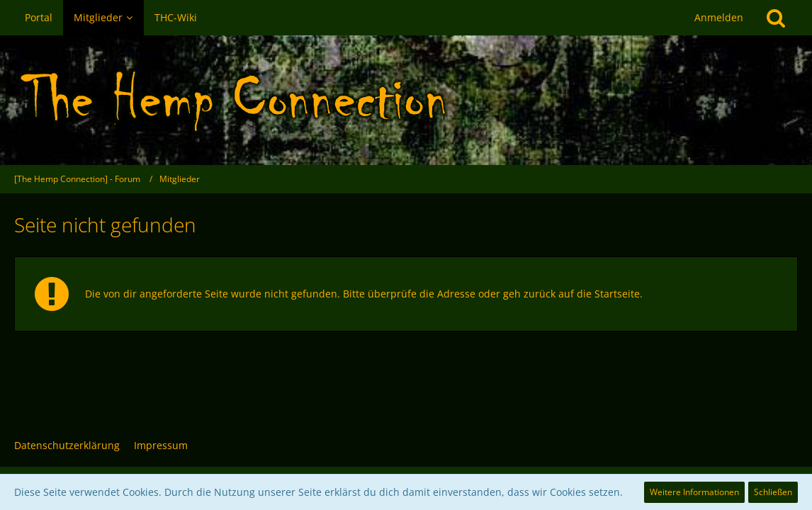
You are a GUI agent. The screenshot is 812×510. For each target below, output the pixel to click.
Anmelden (719, 17)
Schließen (773, 492)
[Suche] (776, 18)
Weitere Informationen (694, 492)
